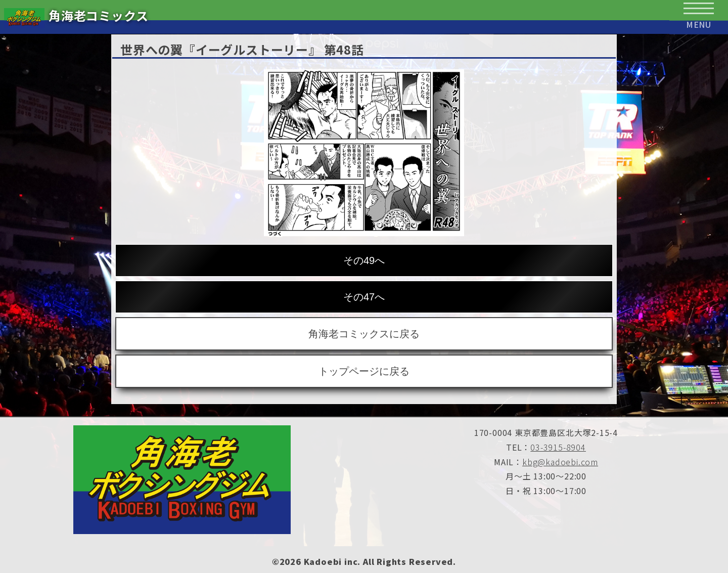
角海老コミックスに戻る (364, 334)
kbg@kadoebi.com (560, 462)
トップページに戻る (364, 371)
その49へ (364, 260)
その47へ (364, 297)
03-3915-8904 (558, 447)
